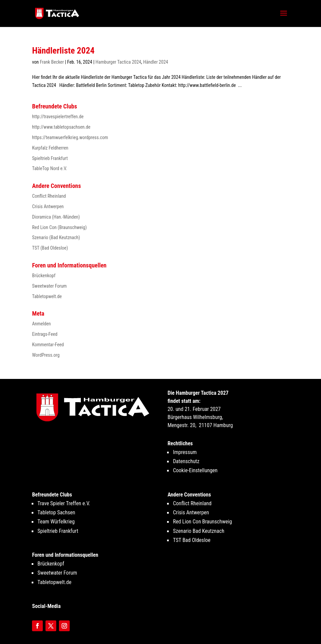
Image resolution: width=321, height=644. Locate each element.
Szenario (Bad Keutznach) (56, 237)
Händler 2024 (156, 62)
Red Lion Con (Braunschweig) (59, 227)
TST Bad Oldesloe (191, 540)
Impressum (185, 452)
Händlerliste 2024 (63, 51)
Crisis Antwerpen (48, 206)
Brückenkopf (44, 276)
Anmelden (41, 324)
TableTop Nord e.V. (50, 168)
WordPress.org (46, 355)
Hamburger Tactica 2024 (118, 62)
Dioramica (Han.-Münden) (56, 217)
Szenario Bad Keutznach (198, 531)
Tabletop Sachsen (56, 512)
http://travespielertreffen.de (58, 117)
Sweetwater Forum (49, 286)
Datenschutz (186, 461)
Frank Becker (52, 62)
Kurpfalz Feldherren (50, 148)
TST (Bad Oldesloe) (50, 248)
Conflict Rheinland (49, 196)
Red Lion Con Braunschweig (202, 522)
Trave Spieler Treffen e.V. (64, 503)
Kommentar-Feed (48, 345)
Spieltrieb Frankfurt (50, 158)
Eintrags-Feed (45, 334)
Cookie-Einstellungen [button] (195, 470)
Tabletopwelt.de (47, 296)
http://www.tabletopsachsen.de (61, 127)
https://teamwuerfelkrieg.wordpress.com (70, 137)
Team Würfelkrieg (56, 522)
